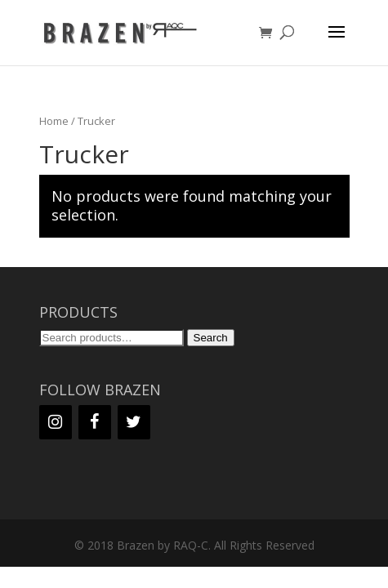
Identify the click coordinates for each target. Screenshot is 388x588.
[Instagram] (56, 422)
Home (54, 121)
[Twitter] (134, 422)
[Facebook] (95, 422)
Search (211, 338)
